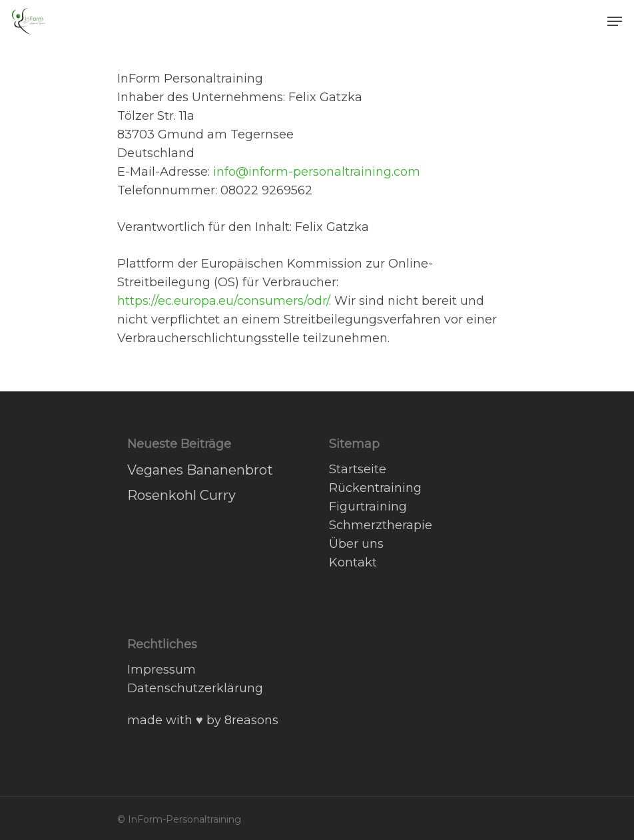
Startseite (358, 469)
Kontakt (353, 562)
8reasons (251, 720)
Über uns (356, 544)
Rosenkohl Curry (181, 495)
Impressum (161, 670)
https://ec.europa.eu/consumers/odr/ (223, 301)
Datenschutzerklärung (195, 688)
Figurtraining (368, 507)
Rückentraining (375, 488)
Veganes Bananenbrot (200, 470)
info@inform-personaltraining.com (317, 172)
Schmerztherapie (381, 525)
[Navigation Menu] (615, 21)
